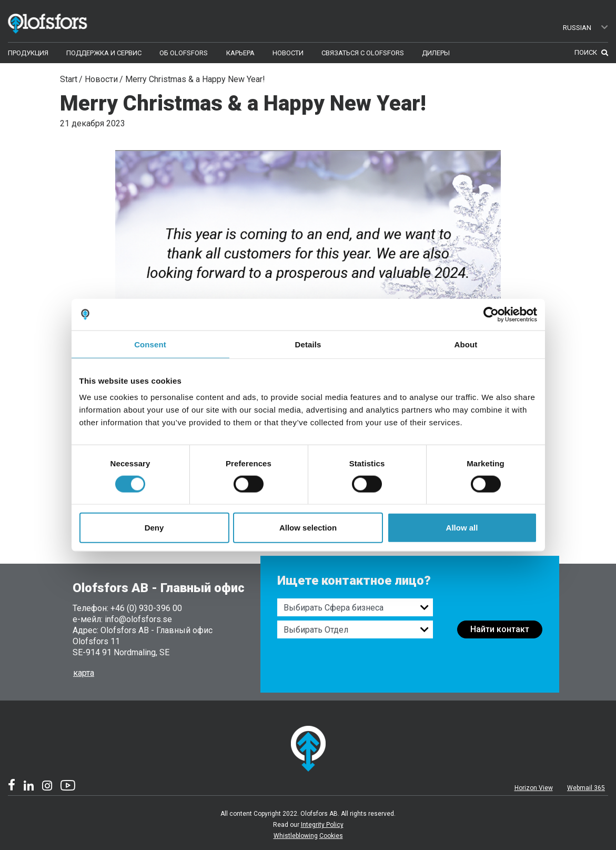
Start (69, 79)
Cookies (331, 836)
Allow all (462, 528)
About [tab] (466, 344)
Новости (101, 79)
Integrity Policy (322, 825)
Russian (586, 28)
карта (84, 673)
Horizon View (534, 788)
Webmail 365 (586, 788)
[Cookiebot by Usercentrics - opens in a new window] (491, 314)
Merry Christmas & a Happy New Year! (195, 79)
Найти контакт (500, 629)
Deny (154, 528)
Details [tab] (308, 344)
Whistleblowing (296, 836)
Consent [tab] (150, 344)
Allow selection (308, 528)
